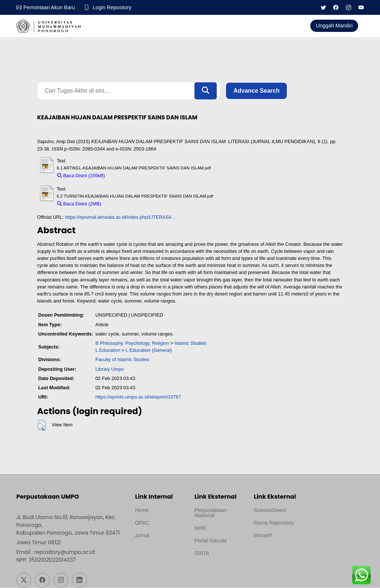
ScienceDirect (270, 511)
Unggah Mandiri (334, 26)
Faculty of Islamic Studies (122, 360)
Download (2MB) (122, 204)
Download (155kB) (128, 176)
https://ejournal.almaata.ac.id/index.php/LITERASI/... (120, 217)
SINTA (202, 554)
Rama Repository (274, 523)
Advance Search (257, 91)
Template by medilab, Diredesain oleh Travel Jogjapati (160, 554)
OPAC (142, 523)
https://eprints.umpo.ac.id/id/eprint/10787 (138, 397)
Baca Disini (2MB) (79, 204)
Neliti (200, 528)
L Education (108, 351)
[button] (41, 426)
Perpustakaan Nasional (210, 513)
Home (142, 511)
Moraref (263, 536)
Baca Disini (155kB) (81, 176)
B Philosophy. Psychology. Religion (132, 343)
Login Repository (113, 7)
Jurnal (142, 536)
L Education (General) (149, 351)
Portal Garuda (211, 541)
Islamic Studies (190, 343)
